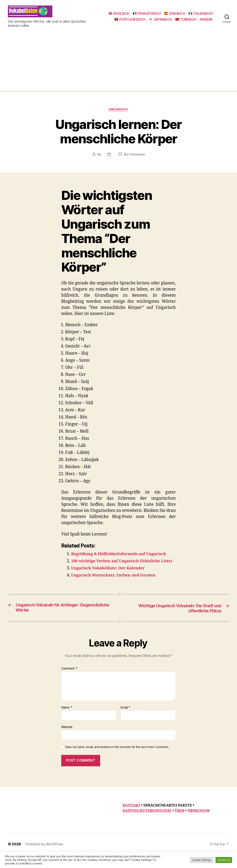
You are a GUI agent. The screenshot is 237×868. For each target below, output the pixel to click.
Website (67, 740)
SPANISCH (202, 14)
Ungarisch (118, 116)
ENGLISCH (147, 14)
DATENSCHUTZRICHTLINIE (147, 824)
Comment (69, 681)
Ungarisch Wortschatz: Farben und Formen (116, 588)
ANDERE (206, 25)
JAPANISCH (201, 19)
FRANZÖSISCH (174, 14)
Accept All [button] (224, 860)
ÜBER (180, 824)
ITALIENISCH (140, 19)
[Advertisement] (118, 69)
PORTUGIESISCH (171, 19)
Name (67, 720)
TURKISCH (186, 25)
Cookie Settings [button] (202, 860)
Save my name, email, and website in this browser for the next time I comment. (117, 760)
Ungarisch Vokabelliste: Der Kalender (110, 581)
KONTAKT (131, 818)
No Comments (134, 161)
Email (125, 720)
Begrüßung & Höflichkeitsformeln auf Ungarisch (122, 560)
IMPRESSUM (198, 824)
